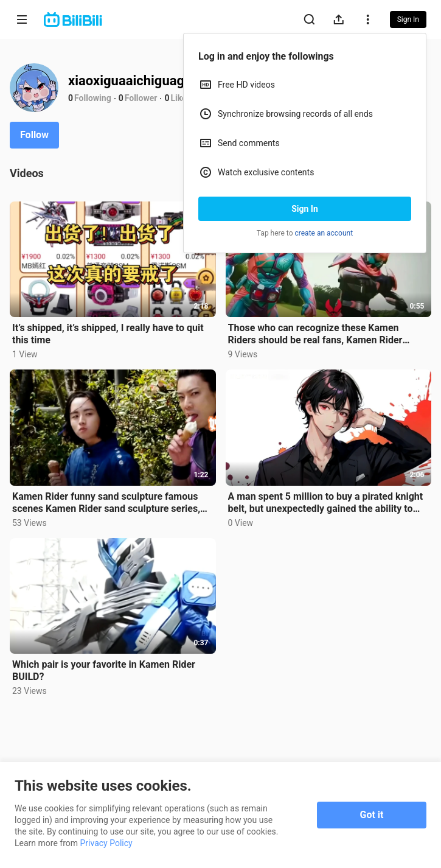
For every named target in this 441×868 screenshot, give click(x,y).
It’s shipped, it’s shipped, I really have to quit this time (108, 334)
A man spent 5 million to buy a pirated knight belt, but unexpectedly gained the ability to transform (326, 503)
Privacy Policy (106, 843)
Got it (372, 815)
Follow (34, 135)
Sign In (305, 209)
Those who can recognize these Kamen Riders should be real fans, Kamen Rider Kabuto (315, 334)
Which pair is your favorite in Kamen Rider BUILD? (104, 670)
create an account (324, 233)
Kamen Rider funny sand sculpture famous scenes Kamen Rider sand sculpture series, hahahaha (106, 503)
